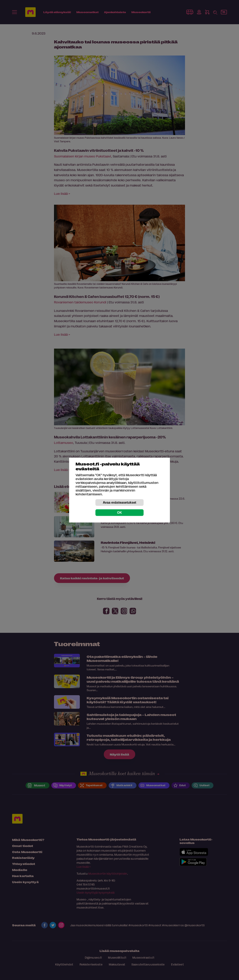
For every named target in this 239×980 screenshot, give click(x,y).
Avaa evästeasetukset (119, 502)
